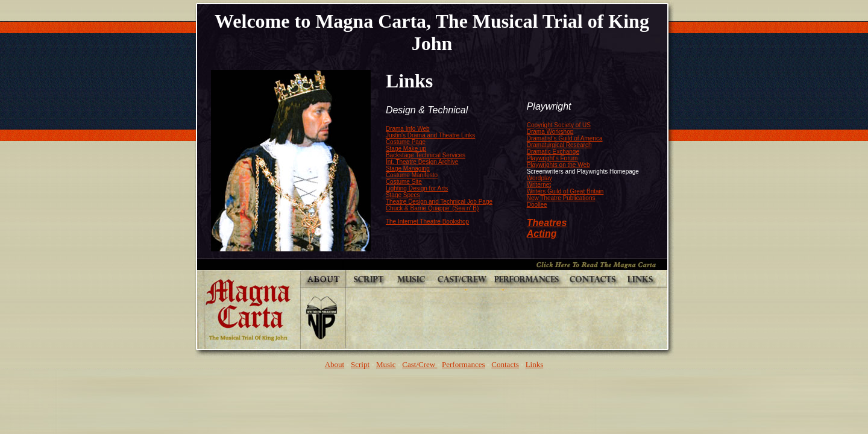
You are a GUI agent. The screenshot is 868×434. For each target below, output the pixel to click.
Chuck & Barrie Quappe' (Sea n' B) (432, 208)
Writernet (539, 185)
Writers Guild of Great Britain (565, 191)
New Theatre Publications (561, 198)
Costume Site (404, 182)
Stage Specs (403, 195)
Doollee (537, 205)
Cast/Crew (420, 364)
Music (386, 364)
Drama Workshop (550, 132)
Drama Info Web (408, 129)
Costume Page (406, 142)
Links (535, 364)
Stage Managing (408, 168)
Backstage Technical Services (426, 155)
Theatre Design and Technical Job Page (439, 202)
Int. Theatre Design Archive (422, 162)
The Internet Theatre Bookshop (427, 222)
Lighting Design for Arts (417, 188)
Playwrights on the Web (558, 165)
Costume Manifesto (412, 175)
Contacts (505, 364)
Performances (463, 364)
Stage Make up (406, 149)
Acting (542, 234)
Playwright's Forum (552, 158)
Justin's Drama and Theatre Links (430, 135)
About (335, 364)
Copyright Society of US (559, 125)
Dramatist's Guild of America (565, 138)
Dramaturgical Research (559, 145)
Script (360, 364)
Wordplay (539, 178)
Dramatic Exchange (553, 152)
